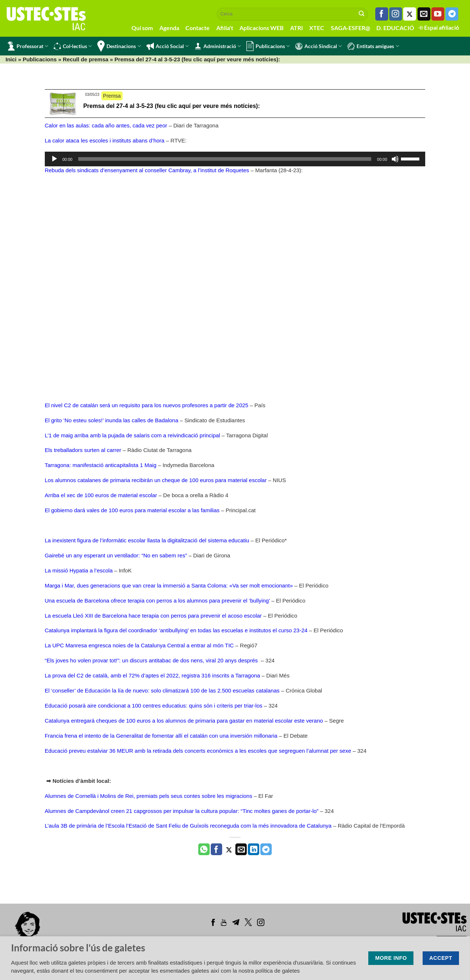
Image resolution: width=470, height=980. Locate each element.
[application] (235, 159)
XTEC (317, 28)
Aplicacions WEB (261, 28)
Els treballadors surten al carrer (83, 450)
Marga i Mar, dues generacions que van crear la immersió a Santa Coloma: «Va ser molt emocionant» (169, 585)
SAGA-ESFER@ (350, 28)
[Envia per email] (241, 849)
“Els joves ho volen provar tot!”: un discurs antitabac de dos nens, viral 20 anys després (152, 660)
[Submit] (362, 14)
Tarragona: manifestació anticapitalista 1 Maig (101, 465)
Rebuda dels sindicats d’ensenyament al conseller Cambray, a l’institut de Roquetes (147, 170)
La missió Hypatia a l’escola (79, 570)
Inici (11, 59)
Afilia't (225, 28)
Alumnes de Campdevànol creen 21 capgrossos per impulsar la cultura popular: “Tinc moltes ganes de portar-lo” (182, 811)
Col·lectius (73, 46)
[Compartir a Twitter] (229, 849)
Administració (218, 46)
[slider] (225, 159)
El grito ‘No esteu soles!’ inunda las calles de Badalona (112, 420)
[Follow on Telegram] (452, 14)
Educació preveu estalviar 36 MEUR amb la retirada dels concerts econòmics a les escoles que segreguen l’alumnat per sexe (198, 751)
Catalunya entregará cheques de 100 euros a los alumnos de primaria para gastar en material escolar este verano (184, 721)
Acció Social (168, 46)
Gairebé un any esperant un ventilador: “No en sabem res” (116, 555)
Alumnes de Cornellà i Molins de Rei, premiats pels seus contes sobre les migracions (149, 796)
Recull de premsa (86, 59)
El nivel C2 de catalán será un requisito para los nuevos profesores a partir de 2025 (147, 405)
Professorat (28, 46)
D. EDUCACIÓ (395, 28)
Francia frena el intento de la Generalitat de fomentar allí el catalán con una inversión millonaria (161, 736)
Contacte (198, 28)
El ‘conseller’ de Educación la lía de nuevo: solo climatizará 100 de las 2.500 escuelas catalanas (162, 690)
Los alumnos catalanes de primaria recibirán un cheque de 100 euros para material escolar (156, 480)
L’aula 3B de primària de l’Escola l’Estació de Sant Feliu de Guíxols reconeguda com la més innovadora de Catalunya (189, 826)
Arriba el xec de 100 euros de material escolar (101, 495)
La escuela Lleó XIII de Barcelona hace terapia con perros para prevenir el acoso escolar (153, 616)
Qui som (142, 28)
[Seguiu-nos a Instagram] (396, 14)
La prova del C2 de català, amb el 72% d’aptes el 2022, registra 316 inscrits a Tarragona (153, 675)
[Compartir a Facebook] (216, 849)
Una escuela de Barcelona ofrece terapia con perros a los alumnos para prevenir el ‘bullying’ (157, 601)
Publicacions (268, 46)
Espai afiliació (439, 27)
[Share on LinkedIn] (254, 849)
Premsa (112, 96)
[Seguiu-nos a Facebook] (382, 14)
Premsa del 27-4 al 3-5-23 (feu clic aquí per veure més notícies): (172, 106)
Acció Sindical (319, 46)
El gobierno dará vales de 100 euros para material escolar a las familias (132, 510)
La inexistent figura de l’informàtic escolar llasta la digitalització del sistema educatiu (147, 540)
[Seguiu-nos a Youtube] (438, 14)
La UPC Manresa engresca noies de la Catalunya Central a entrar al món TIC (139, 645)
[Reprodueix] (54, 159)
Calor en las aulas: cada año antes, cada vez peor (106, 125)
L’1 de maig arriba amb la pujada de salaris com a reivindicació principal (133, 435)
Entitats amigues (373, 46)
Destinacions (119, 46)
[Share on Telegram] (266, 849)
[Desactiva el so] (395, 159)
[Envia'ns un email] (424, 14)
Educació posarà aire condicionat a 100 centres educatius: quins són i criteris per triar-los (154, 706)
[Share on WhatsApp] (204, 849)
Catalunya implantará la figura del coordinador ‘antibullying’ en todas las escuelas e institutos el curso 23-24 (176, 630)
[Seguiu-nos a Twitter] (410, 14)
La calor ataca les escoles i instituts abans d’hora (105, 140)
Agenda (169, 28)
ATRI (297, 28)
